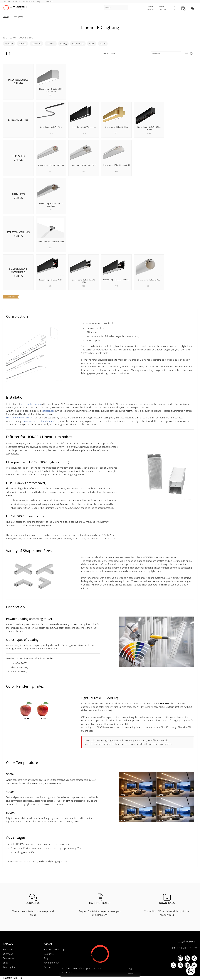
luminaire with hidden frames (39, 421)
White (103, 44)
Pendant (9, 44)
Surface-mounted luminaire (20, 418)
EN (173, 948)
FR (179, 948)
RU (195, 948)
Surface (22, 44)
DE (184, 948)
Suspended (9, 958)
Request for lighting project (93, 911)
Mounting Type (26, 38)
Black (92, 44)
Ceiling (63, 44)
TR (190, 948)
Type (5, 38)
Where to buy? (51, 963)
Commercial (78, 44)
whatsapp (44, 911)
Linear (6, 963)
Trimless (51, 44)
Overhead (8, 954)
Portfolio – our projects (56, 949)
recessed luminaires (31, 404)
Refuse (130, 973)
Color (13, 38)
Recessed (36, 44)
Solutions (49, 954)
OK (130, 969)
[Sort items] (166, 54)
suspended (49, 411)
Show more (10, 297)
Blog (46, 958)
